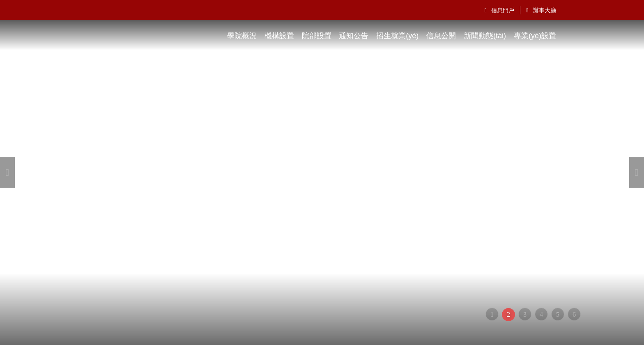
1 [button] (492, 314)
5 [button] (558, 314)
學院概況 (242, 36)
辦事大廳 (541, 10)
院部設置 (317, 36)
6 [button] (574, 314)
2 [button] (508, 314)
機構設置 (279, 36)
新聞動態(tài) (485, 36)
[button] (7, 172)
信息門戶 (500, 10)
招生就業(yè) (397, 36)
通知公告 (354, 36)
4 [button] (541, 314)
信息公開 (441, 36)
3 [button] (525, 314)
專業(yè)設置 (535, 36)
